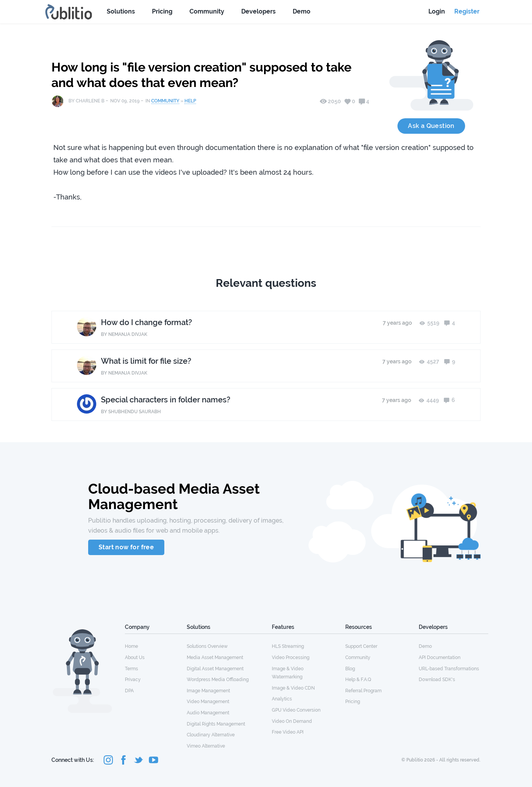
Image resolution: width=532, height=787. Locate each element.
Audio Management (208, 713)
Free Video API (288, 732)
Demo (302, 11)
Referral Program (363, 691)
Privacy (133, 680)
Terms (131, 669)
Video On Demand (292, 721)
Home (131, 646)
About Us (135, 658)
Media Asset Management (215, 658)
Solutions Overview (207, 646)
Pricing (162, 11)
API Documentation (440, 658)
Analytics (282, 699)
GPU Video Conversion (296, 710)
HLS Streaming (288, 646)
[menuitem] (156, 646)
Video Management (208, 702)
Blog (350, 669)
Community (207, 11)
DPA (129, 691)
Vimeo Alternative (206, 746)
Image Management (208, 691)
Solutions (121, 11)
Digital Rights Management (216, 724)
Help (190, 101)
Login (437, 11)
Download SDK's (437, 680)
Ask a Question (431, 126)
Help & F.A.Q (358, 680)
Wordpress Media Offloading (218, 680)
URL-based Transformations (449, 669)
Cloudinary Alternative (211, 735)
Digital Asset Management (215, 669)
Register (467, 11)
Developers (258, 11)
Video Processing (291, 658)
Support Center (361, 646)
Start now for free (126, 547)
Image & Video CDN (293, 688)
